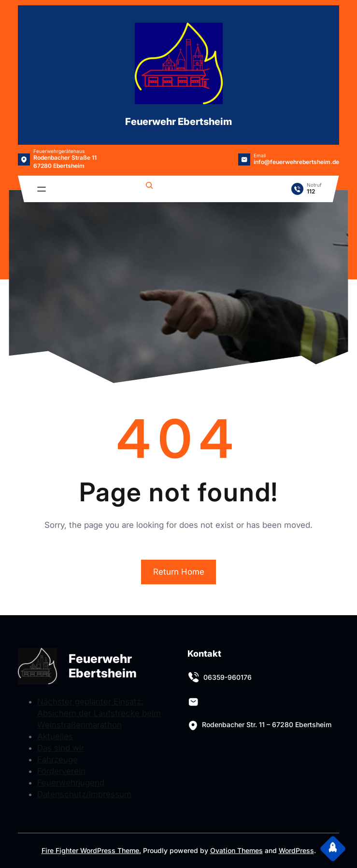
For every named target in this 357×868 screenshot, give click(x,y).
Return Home (179, 572)
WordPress (296, 850)
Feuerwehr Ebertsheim (178, 122)
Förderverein (61, 771)
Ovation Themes (236, 850)
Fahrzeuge (57, 759)
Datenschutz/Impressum (84, 794)
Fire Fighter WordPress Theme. (91, 850)
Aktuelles (55, 736)
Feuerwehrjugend (71, 783)
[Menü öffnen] (42, 189)
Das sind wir (61, 748)
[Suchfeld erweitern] (149, 187)
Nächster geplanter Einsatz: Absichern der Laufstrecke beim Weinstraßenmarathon (99, 713)
